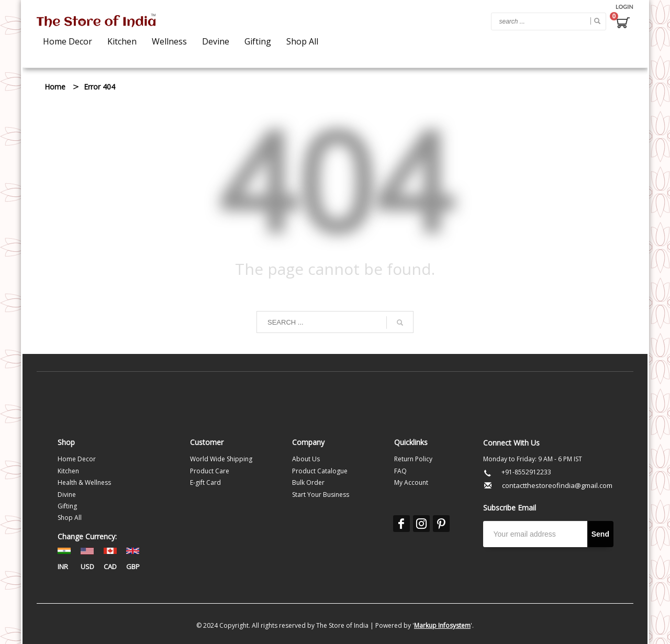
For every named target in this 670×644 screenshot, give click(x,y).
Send (600, 534)
